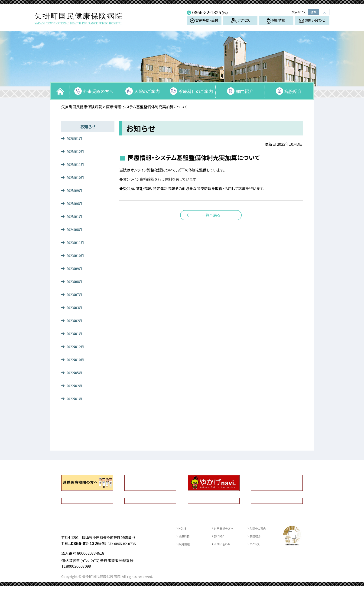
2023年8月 (75, 281)
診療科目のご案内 (196, 91)
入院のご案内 (147, 91)
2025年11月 (76, 164)
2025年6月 (75, 203)
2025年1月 (75, 216)
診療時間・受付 (204, 24)
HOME (184, 528)
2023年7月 (75, 294)
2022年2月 (75, 385)
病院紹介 (293, 91)
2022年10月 (76, 359)
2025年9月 (75, 190)
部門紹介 (244, 91)
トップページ (60, 91)
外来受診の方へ (98, 91)
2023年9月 (75, 268)
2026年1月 (75, 138)
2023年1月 (75, 333)
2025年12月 (76, 151)
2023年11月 (76, 242)
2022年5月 (75, 372)
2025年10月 (76, 177)
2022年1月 (75, 399)
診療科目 (185, 536)
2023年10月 (76, 255)
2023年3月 (75, 307)
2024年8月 (75, 229)
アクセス (240, 24)
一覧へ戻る (211, 215)
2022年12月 (76, 346)
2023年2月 (75, 320)
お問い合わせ (312, 24)
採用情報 (276, 24)
